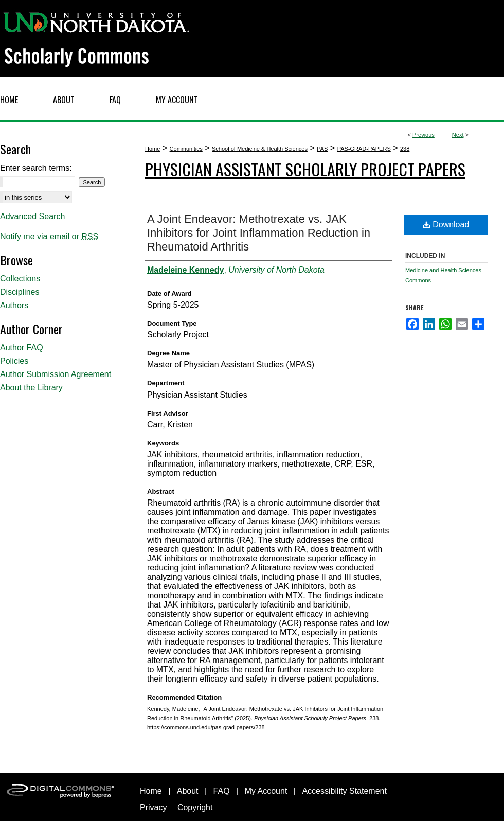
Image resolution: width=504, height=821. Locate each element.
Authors (14, 305)
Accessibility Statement (344, 791)
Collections (20, 279)
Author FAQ (22, 347)
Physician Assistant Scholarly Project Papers (305, 169)
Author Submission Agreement (56, 374)
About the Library (31, 388)
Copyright (195, 807)
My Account (266, 791)
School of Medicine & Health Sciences (260, 149)
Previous (424, 135)
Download (446, 225)
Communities (186, 149)
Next (458, 135)
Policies (14, 361)
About (188, 791)
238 (405, 149)
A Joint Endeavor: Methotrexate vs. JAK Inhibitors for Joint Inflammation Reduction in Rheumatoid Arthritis (259, 233)
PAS (322, 149)
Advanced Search (32, 216)
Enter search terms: (36, 168)
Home (152, 149)
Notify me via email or (49, 237)
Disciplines (20, 292)
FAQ (222, 791)
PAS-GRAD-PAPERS (364, 149)
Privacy (153, 807)
